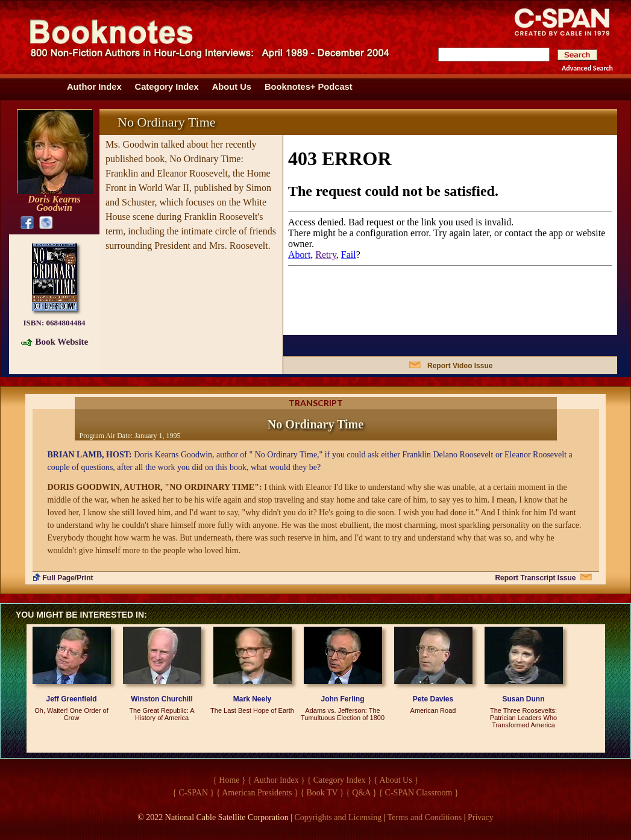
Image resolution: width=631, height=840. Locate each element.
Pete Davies (433, 699)
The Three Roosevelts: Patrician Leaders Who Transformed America (523, 718)
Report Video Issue (460, 366)
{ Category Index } (340, 780)
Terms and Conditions (425, 817)
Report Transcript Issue (535, 578)
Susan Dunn (523, 699)
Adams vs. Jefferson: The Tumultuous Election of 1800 (343, 714)
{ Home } (229, 780)
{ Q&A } (361, 793)
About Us (232, 87)
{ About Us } (396, 780)
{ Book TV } (322, 793)
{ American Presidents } (257, 793)
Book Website (62, 342)
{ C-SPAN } (193, 793)
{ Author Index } (276, 780)
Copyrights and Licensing (338, 817)
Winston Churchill (162, 699)
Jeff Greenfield (71, 699)
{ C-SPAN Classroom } (418, 793)
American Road (433, 710)
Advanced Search (587, 68)
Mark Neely (252, 699)
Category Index (167, 87)
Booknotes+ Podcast (309, 87)
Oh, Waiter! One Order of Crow (71, 714)
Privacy (481, 817)
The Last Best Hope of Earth (252, 710)
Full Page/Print (68, 578)
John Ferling (343, 699)
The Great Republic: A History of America (162, 714)
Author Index (94, 87)
